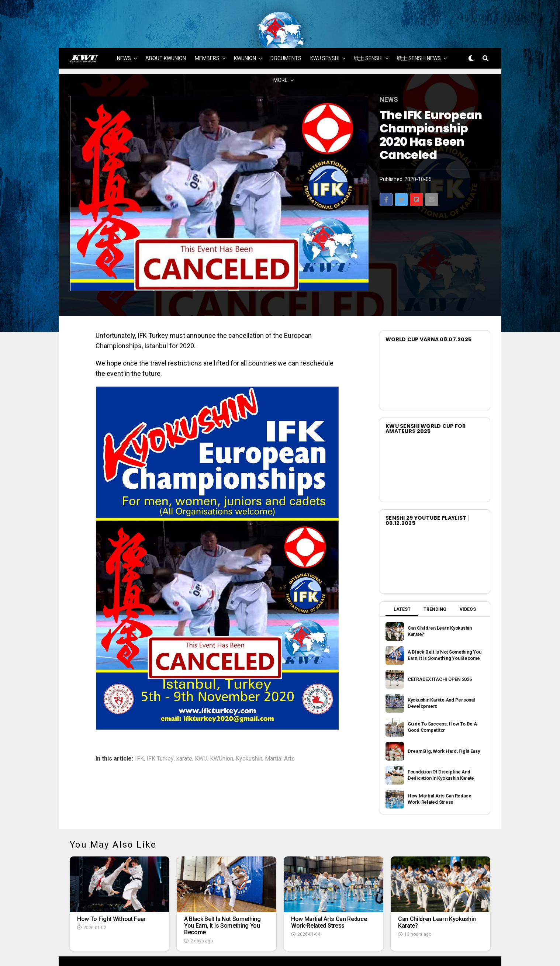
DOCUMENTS (286, 39)
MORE (281, 61)
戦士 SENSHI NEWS (419, 39)
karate (184, 740)
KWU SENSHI (325, 39)
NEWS (124, 39)
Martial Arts (280, 740)
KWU (201, 740)
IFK (139, 740)
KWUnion (222, 740)
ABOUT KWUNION (166, 39)
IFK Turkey (160, 740)
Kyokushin (249, 740)
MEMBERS (207, 39)
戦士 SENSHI (368, 39)
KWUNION (245, 39)
